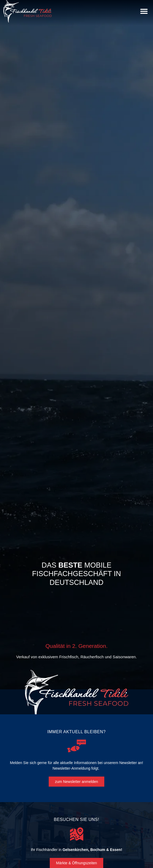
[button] (144, 11)
